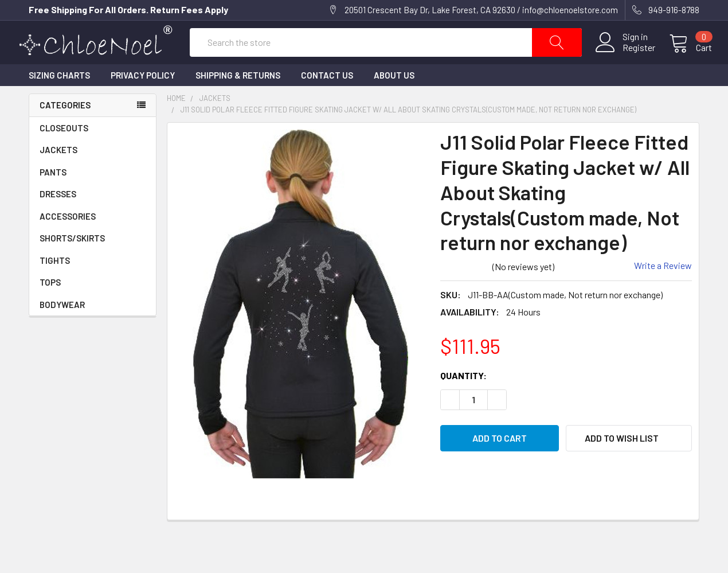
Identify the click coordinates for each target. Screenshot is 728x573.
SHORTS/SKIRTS (72, 263)
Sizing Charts (59, 100)
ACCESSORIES (93, 242)
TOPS (50, 307)
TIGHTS (55, 286)
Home (176, 123)
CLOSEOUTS (64, 153)
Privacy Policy (143, 100)
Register (626, 60)
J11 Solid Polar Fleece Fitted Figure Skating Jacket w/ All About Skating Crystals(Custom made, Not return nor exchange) (408, 135)
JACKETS (58, 175)
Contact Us (327, 100)
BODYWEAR (62, 330)
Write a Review (663, 291)
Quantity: (463, 401)
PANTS (53, 197)
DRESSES (58, 219)
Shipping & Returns (238, 100)
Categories (65, 130)
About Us (394, 100)
